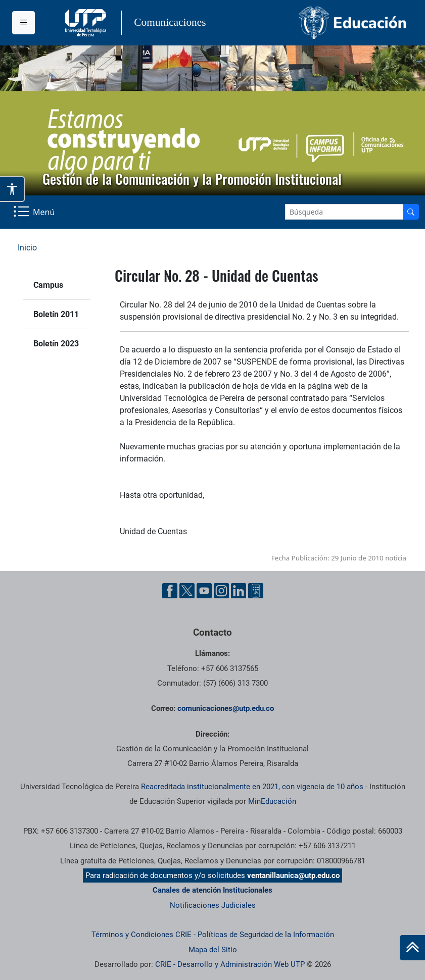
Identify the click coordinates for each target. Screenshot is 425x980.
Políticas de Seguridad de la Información (266, 935)
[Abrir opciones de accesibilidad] (12, 189)
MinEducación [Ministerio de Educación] (272, 801)
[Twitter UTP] (187, 591)
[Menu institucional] (23, 23)
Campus (48, 285)
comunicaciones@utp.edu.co (226, 708)
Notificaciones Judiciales (213, 905)
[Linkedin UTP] (239, 591)
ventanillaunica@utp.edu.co (293, 875)
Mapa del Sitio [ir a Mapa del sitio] (213, 950)
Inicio (27, 248)
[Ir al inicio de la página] (412, 948)
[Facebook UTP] (170, 591)
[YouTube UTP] (204, 591)
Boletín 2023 (56, 344)
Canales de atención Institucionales (212, 890)
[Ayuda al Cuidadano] (256, 591)
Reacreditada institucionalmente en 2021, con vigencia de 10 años (252, 787)
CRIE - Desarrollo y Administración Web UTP (230, 964)
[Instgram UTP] (221, 591)
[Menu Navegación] (35, 212)
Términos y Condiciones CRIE (141, 935)
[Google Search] (344, 212)
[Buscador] (411, 212)
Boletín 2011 (56, 314)
